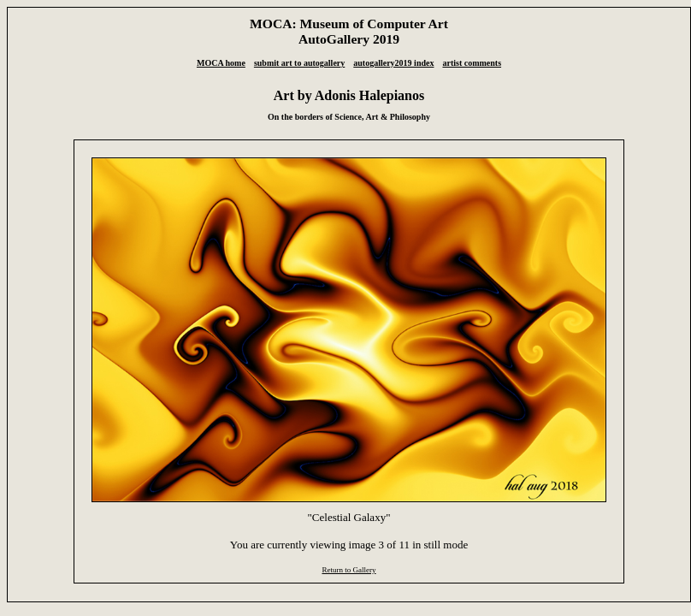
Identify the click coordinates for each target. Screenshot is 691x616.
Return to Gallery (348, 570)
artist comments (472, 63)
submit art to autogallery (299, 63)
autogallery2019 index (393, 63)
